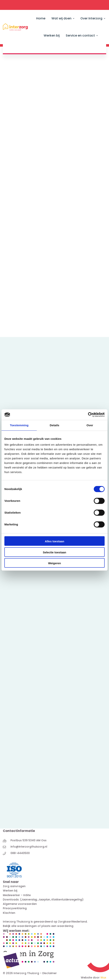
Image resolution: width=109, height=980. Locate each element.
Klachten (9, 913)
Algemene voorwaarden (20, 904)
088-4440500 (20, 853)
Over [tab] (90, 425)
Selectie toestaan (55, 552)
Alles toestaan (54, 541)
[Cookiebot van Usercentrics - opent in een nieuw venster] (88, 415)
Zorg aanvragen (14, 886)
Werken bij (10, 891)
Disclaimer (50, 973)
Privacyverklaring (15, 908)
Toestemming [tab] (19, 425)
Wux (103, 978)
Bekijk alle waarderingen (20, 926)
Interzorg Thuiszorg (16, 922)
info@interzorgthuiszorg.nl (29, 847)
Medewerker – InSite (17, 895)
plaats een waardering (57, 926)
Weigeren (54, 563)
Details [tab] (54, 425)
